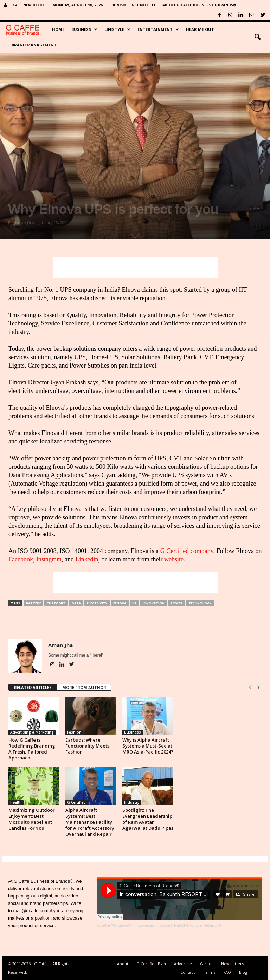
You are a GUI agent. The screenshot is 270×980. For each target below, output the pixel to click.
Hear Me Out (200, 29)
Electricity (97, 603)
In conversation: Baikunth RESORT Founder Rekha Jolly (178, 925)
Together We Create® (114, 925)
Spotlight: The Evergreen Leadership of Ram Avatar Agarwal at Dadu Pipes (148, 819)
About (123, 964)
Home (58, 29)
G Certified (76, 802)
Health (16, 802)
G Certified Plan (151, 964)
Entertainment (158, 29)
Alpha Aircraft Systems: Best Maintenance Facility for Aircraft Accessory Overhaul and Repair (90, 822)
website (174, 559)
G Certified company (187, 551)
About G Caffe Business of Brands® (199, 5)
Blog (243, 972)
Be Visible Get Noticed (134, 5)
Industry (132, 802)
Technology (200, 603)
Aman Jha (24, 222)
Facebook (21, 559)
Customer (56, 603)
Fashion (74, 732)
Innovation (154, 603)
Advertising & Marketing (32, 732)
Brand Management (34, 45)
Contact (188, 972)
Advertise (183, 964)
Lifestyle (117, 29)
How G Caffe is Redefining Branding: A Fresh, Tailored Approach (32, 749)
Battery (33, 603)
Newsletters (232, 964)
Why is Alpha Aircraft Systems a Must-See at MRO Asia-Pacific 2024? (148, 746)
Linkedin (87, 559)
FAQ (227, 972)
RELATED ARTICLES (33, 687)
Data (76, 603)
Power (176, 603)
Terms (209, 972)
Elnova (120, 603)
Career (207, 964)
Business (84, 29)
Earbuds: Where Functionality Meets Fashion (87, 746)
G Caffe (41, 964)
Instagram (49, 559)
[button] (257, 37)
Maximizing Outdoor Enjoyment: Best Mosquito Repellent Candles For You (32, 819)
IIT (134, 603)
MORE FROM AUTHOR (84, 687)
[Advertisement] (135, 268)
